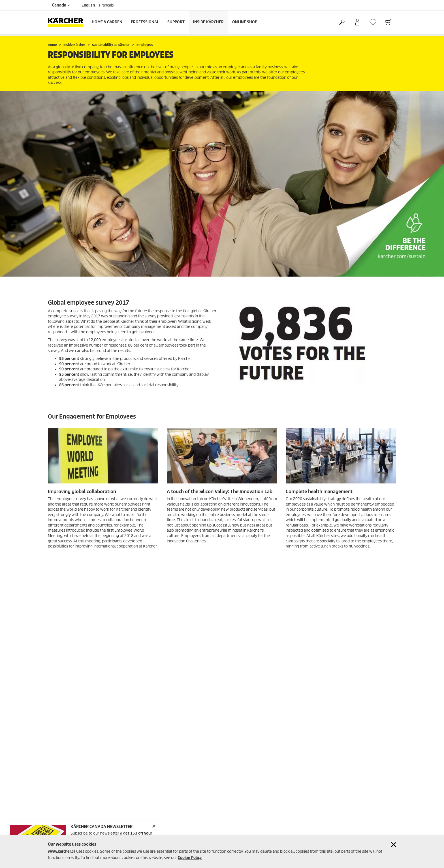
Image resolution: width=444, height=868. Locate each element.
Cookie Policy (190, 858)
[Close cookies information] (394, 845)
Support (176, 22)
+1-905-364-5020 (151, 802)
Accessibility (58, 774)
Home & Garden (107, 22)
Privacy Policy (59, 760)
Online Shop (245, 22)
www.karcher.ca (62, 851)
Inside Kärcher (208, 22)
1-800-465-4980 (152, 763)
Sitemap (55, 781)
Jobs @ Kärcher (239, 829)
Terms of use (58, 753)
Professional (145, 22)
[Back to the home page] (68, 22)
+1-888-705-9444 (151, 782)
